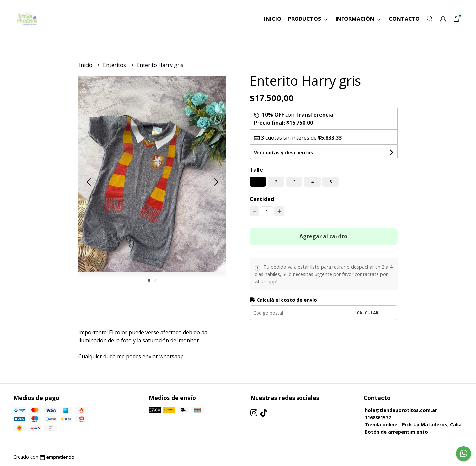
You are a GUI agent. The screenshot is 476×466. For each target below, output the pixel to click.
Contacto (404, 19)
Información (359, 19)
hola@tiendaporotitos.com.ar (401, 410)
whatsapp (172, 356)
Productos (308, 19)
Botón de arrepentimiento (396, 432)
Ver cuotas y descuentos (283, 153)
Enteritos (115, 65)
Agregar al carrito (323, 236)
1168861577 (378, 418)
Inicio (273, 19)
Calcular (368, 313)
